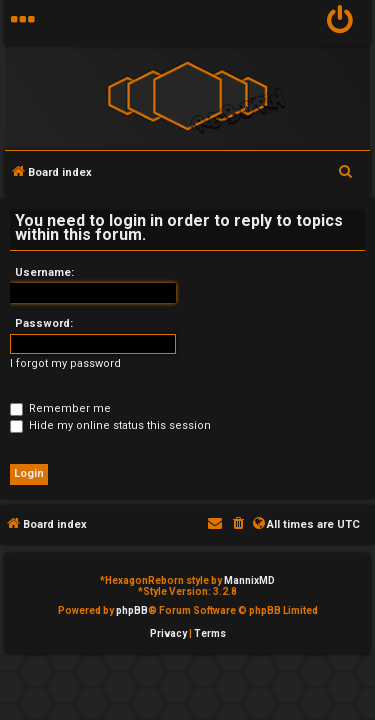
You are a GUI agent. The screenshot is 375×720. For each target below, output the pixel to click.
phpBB (132, 610)
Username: (44, 272)
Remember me (60, 408)
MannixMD (249, 580)
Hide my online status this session (110, 425)
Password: (44, 323)
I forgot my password (65, 363)
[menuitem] (340, 22)
